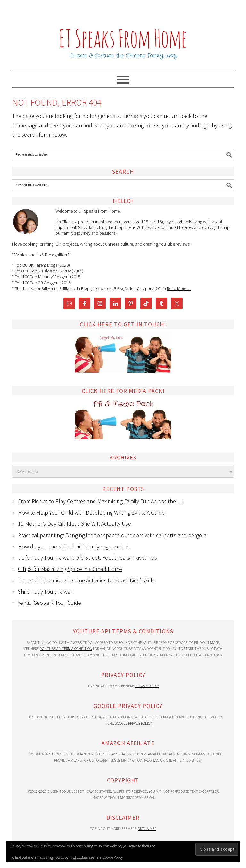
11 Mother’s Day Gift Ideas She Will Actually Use (74, 524)
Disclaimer (147, 828)
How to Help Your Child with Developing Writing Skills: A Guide (91, 512)
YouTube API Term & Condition (66, 649)
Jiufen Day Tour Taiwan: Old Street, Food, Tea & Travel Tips (87, 558)
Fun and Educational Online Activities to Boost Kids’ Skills (86, 580)
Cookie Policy (113, 857)
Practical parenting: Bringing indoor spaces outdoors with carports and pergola (112, 535)
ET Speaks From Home (123, 33)
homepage (25, 125)
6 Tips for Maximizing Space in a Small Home (70, 569)
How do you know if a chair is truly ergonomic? (73, 546)
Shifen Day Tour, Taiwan (46, 592)
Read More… (179, 288)
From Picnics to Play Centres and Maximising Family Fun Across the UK (101, 501)
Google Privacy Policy (133, 723)
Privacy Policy (147, 686)
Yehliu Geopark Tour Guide (49, 603)
